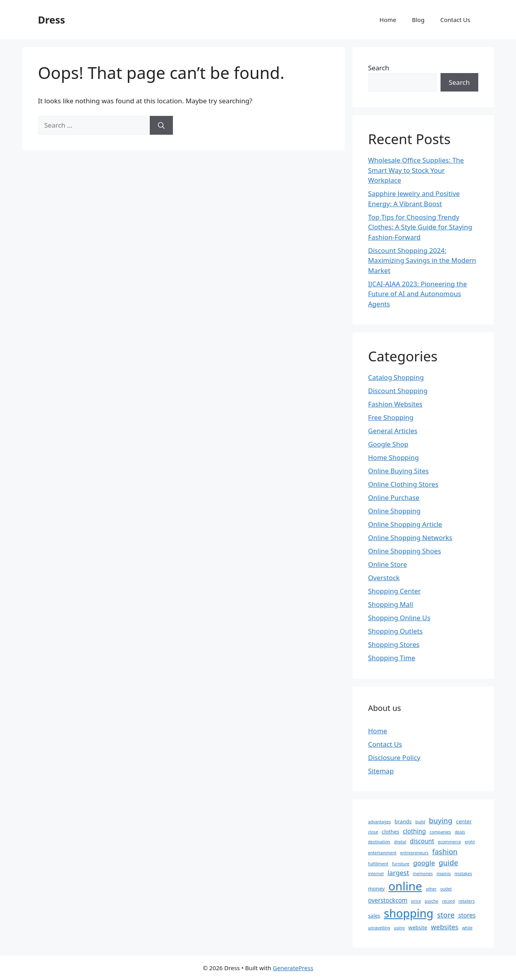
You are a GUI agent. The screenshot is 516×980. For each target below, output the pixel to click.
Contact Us (455, 20)
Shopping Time (392, 658)
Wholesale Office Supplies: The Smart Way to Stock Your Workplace (416, 170)
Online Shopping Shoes (405, 551)
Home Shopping (394, 457)
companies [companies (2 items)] (440, 832)
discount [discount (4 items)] (422, 841)
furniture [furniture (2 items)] (401, 864)
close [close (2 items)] (373, 832)
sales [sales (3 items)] (374, 916)
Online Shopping (394, 511)
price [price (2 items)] (416, 901)
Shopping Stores (394, 644)
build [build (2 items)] (420, 822)
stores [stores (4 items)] (467, 915)
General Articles (393, 431)
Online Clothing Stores (403, 484)
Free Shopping (391, 417)
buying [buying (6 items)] (441, 820)
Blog (418, 20)
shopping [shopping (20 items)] (409, 913)
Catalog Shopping (396, 377)
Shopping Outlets (396, 631)
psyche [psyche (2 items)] (432, 901)
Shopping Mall (391, 604)
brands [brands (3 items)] (403, 821)
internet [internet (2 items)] (376, 874)
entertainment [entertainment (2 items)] (382, 853)
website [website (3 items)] (418, 927)
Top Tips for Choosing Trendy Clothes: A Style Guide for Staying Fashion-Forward (420, 227)
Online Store (388, 564)
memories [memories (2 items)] (423, 874)
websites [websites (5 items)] (444, 927)
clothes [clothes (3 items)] (390, 832)
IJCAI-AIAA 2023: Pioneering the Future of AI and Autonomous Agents (418, 294)
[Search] (161, 125)
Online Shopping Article (405, 524)
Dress (52, 20)
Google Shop (388, 444)
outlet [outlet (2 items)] (446, 889)
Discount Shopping (398, 391)
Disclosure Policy (394, 757)
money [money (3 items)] (376, 888)
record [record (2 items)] (449, 901)
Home (388, 20)
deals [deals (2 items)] (460, 832)
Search (379, 68)
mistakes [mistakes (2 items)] (463, 874)
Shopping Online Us (399, 618)
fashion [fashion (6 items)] (445, 851)
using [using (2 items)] (399, 928)
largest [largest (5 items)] (398, 873)
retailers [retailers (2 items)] (467, 901)
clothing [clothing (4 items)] (414, 831)
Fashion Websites (396, 404)
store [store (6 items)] (446, 915)
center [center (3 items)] (464, 821)
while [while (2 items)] (467, 928)
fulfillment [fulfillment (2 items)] (378, 864)
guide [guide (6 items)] (448, 862)
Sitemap (381, 771)
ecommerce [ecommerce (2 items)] (449, 842)
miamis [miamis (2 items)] (444, 874)
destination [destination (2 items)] (379, 842)
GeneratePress (293, 968)
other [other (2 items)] (431, 889)
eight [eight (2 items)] (470, 842)
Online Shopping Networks (410, 538)
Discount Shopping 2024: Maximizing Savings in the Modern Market (422, 260)
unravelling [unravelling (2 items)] (379, 928)
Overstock (384, 578)
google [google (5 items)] (424, 863)
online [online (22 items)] (405, 886)
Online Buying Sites (399, 471)
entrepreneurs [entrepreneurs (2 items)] (414, 853)
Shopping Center (395, 591)
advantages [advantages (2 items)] (380, 822)
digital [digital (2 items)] (400, 842)
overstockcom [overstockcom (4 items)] (388, 900)
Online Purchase (394, 497)
